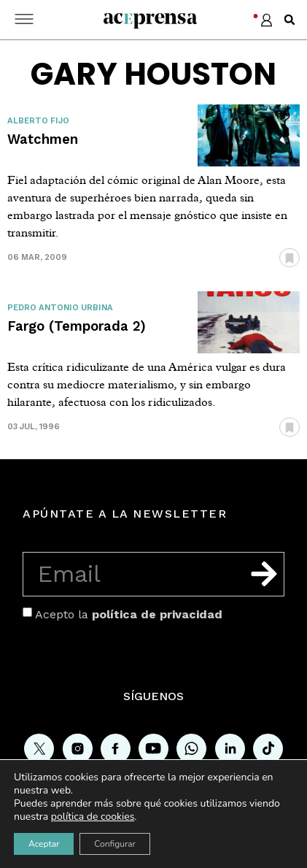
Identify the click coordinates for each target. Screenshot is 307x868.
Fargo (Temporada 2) (77, 326)
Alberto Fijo (38, 121)
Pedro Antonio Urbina (60, 308)
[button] (289, 20)
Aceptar (44, 844)
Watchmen (43, 139)
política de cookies (93, 817)
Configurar (115, 844)
